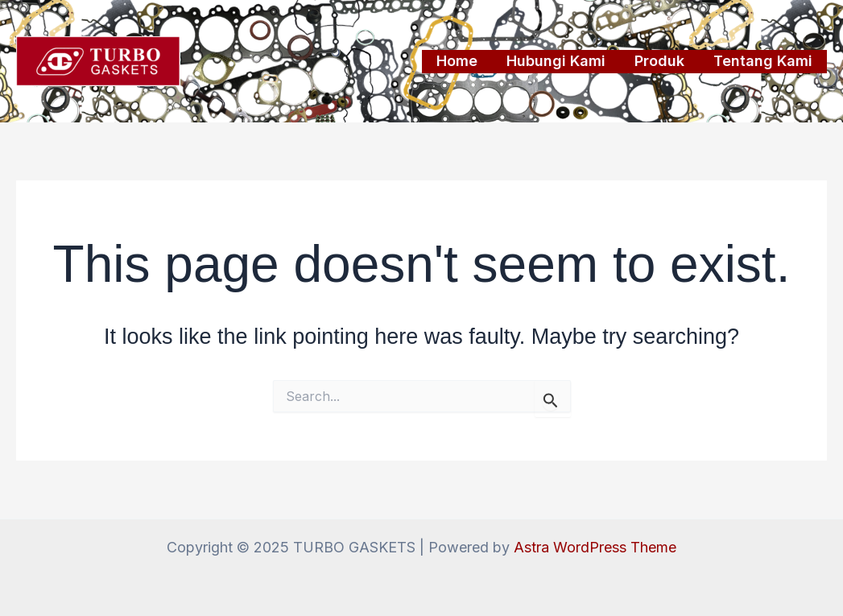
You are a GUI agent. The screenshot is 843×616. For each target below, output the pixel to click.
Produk (659, 61)
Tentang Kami (763, 61)
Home (457, 61)
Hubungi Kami (556, 61)
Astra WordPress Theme (595, 547)
